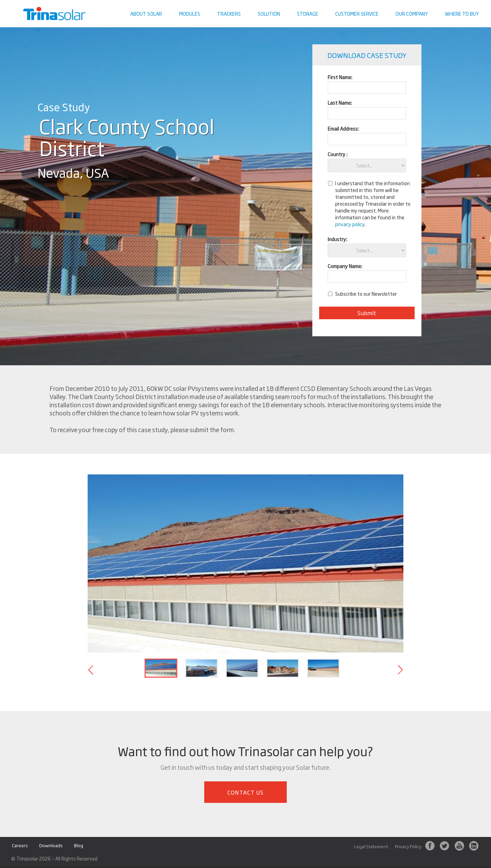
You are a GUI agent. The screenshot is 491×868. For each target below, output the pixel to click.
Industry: (337, 239)
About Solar (146, 13)
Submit (367, 313)
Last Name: (340, 102)
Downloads (51, 846)
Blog (79, 846)
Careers (20, 846)
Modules (190, 13)
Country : (338, 154)
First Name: (340, 77)
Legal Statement (371, 847)
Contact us (469, 5)
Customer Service (357, 13)
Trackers (229, 13)
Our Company (412, 13)
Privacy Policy (408, 847)
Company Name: (345, 266)
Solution (269, 13)
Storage (308, 13)
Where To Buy (462, 13)
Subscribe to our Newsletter (366, 294)
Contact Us (246, 792)
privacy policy (350, 224)
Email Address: (343, 128)
